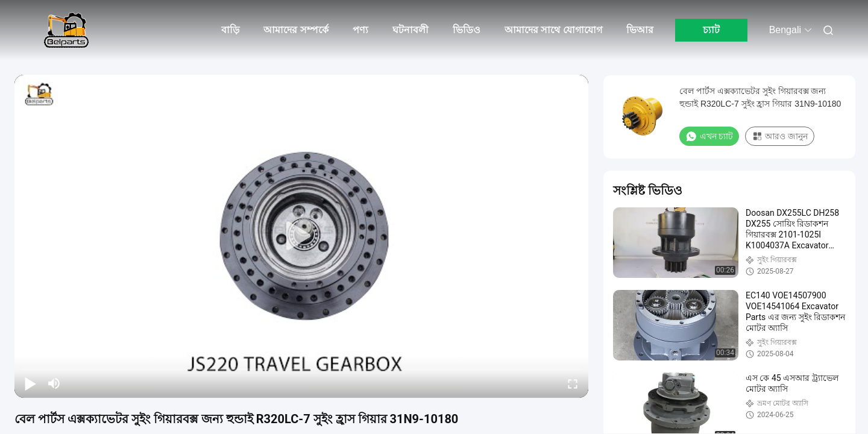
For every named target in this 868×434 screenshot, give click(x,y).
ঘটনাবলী (410, 30)
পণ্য (360, 30)
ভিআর (640, 30)
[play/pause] (30, 383)
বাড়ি (230, 30)
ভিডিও (467, 30)
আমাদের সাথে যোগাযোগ (553, 30)
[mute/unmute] (54, 383)
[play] (301, 236)
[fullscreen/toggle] (573, 383)
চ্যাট (711, 30)
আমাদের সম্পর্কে (296, 30)
